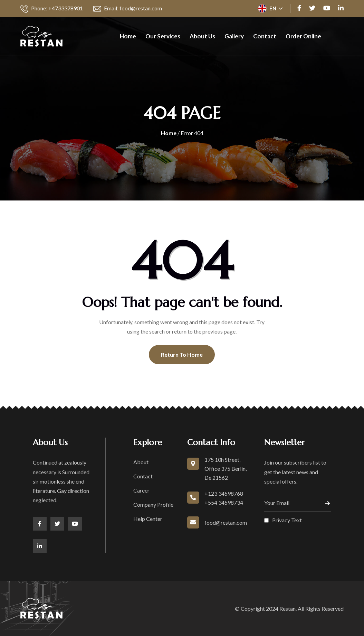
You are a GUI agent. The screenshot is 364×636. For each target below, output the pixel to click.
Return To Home (182, 354)
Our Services (163, 36)
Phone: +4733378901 (52, 9)
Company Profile (153, 504)
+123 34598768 (224, 493)
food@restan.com (226, 522)
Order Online (303, 36)
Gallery (234, 36)
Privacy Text (287, 520)
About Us (202, 36)
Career (141, 490)
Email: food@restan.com (128, 9)
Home (128, 36)
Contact (265, 36)
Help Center (148, 519)
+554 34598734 (224, 502)
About (141, 462)
